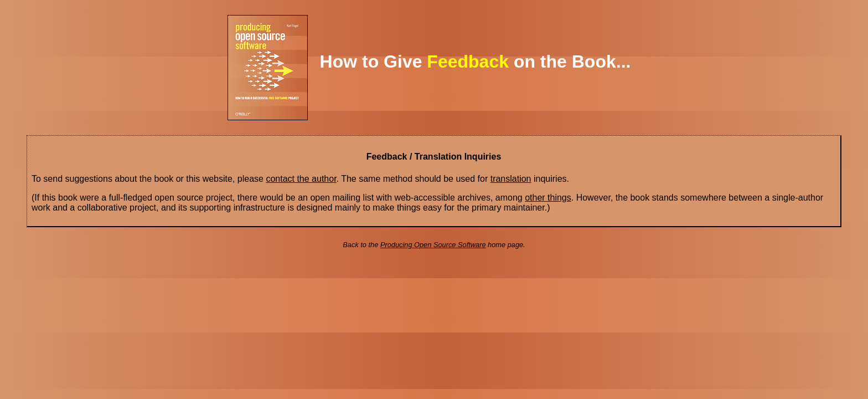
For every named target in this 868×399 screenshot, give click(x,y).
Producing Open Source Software (433, 245)
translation (511, 179)
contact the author (301, 179)
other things (548, 198)
